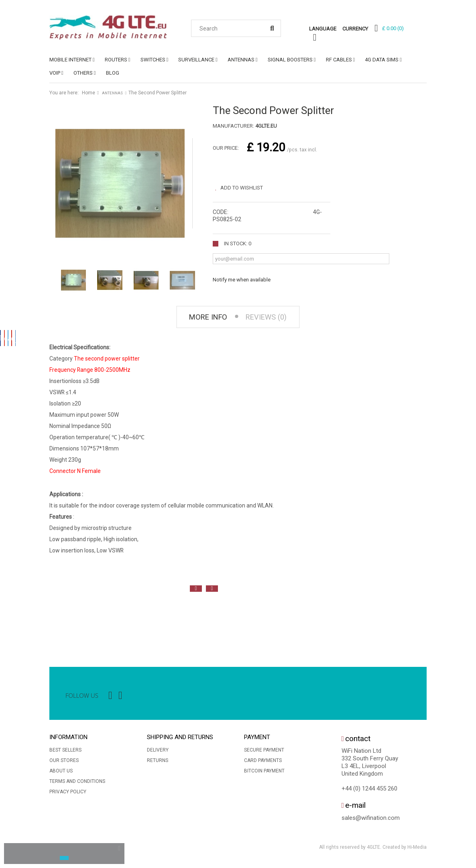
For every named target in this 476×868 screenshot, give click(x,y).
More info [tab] (203, 318)
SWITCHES (153, 60)
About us (61, 773)
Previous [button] (196, 591)
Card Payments (263, 763)
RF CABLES (339, 60)
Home (88, 93)
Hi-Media (417, 850)
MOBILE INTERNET (70, 60)
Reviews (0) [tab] (270, 318)
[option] (57, 625)
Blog (113, 73)
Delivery (158, 752)
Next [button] (212, 591)
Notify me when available (242, 277)
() (393, 28)
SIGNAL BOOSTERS (290, 60)
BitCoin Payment (264, 773)
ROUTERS (116, 60)
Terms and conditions (77, 784)
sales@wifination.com (371, 820)
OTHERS (83, 73)
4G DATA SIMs (382, 60)
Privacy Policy (68, 794)
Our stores (64, 763)
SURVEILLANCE (196, 60)
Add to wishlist (246, 185)
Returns (158, 763)
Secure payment (264, 752)
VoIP (55, 73)
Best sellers (65, 752)
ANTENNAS (241, 60)
